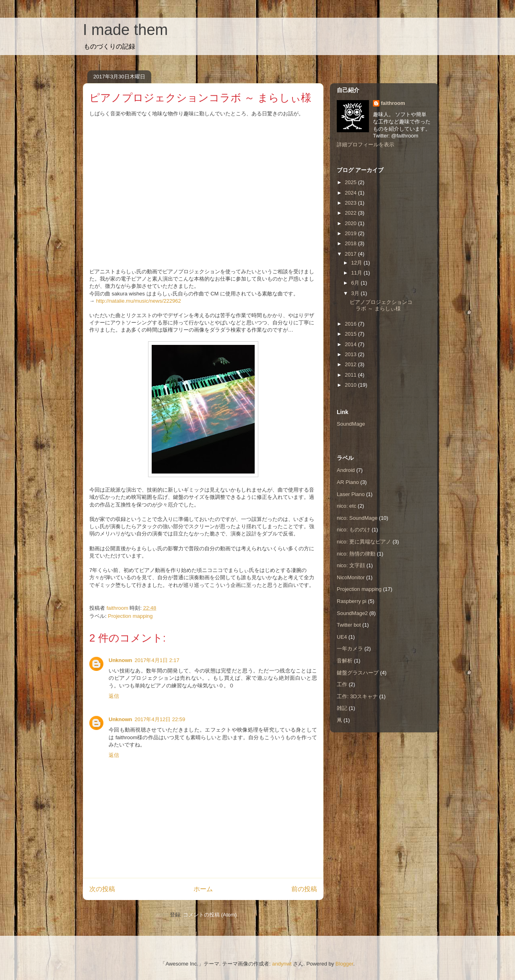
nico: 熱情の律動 (356, 554)
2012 (351, 364)
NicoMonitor (351, 577)
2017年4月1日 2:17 (157, 660)
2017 (351, 254)
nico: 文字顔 (351, 565)
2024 (351, 193)
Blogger (344, 964)
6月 (356, 283)
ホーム (203, 889)
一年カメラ (350, 649)
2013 (351, 354)
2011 (351, 375)
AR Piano (348, 482)
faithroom (393, 103)
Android (346, 470)
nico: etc (346, 506)
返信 (114, 696)
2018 (351, 243)
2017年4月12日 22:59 (160, 719)
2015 (351, 334)
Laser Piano (351, 494)
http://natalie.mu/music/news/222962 (139, 301)
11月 (357, 273)
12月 (357, 263)
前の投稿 (304, 889)
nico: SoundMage (357, 518)
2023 (351, 203)
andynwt (282, 964)
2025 (351, 182)
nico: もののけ (353, 530)
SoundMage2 (352, 613)
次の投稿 (102, 889)
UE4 (342, 637)
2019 (351, 233)
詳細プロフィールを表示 (366, 145)
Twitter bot (349, 625)
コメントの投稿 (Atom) (210, 915)
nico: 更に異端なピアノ (364, 542)
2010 (351, 385)
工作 (342, 684)
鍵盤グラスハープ (358, 673)
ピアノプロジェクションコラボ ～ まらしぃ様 (381, 305)
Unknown (121, 660)
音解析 (345, 661)
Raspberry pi (352, 601)
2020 (351, 223)
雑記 (342, 708)
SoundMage (351, 424)
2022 (351, 213)
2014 (351, 344)
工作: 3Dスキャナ (357, 696)
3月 (356, 293)
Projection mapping (130, 616)
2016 (351, 324)
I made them (125, 30)
